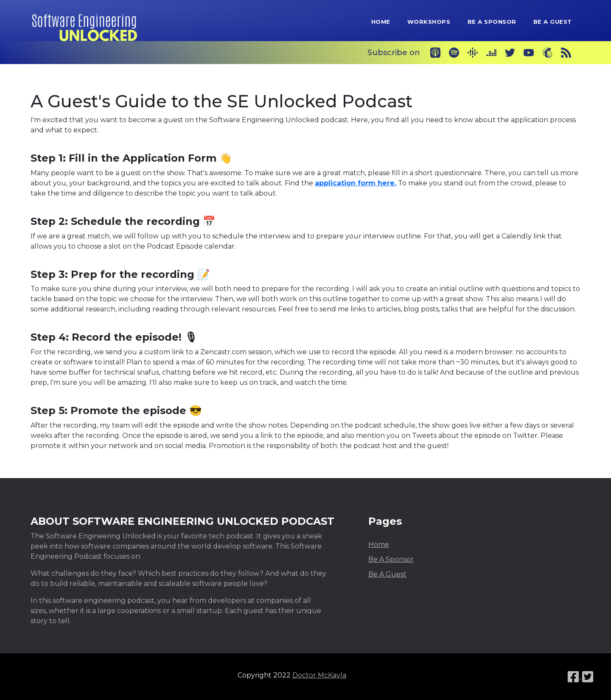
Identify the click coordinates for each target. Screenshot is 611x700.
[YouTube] (529, 52)
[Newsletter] (547, 52)
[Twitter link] (588, 676)
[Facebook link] (574, 676)
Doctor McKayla (319, 675)
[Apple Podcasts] (435, 52)
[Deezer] (491, 52)
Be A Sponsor (492, 22)
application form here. (356, 183)
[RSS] (566, 52)
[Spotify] (454, 52)
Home (381, 22)
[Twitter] (510, 52)
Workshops (429, 22)
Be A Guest (553, 22)
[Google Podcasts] (473, 52)
